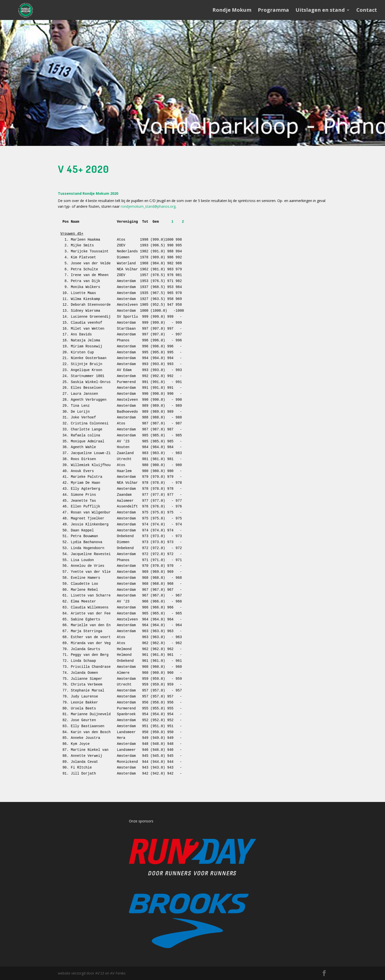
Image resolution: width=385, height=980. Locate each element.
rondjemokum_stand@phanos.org (148, 206)
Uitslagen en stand (320, 11)
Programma (273, 11)
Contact (367, 11)
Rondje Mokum (232, 11)
